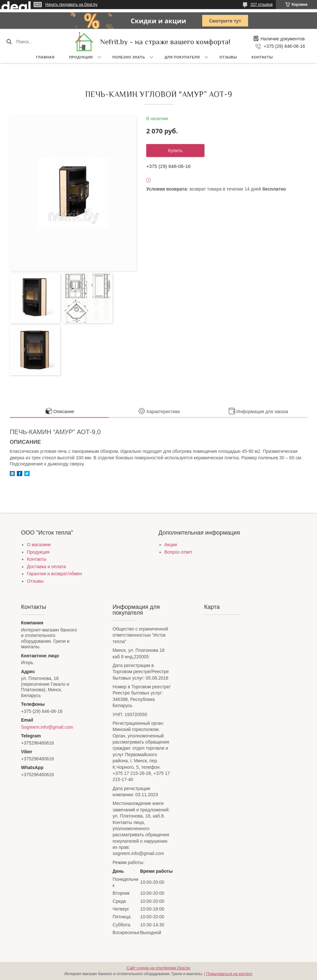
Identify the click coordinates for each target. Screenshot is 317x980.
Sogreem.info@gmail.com (47, 727)
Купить (175, 151)
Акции (171, 545)
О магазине (39, 545)
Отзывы (228, 57)
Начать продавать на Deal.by (71, 5)
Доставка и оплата (46, 567)
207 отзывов (262, 5)
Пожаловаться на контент (229, 974)
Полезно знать (129, 57)
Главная (45, 57)
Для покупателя (182, 57)
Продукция (81, 57)
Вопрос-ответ (178, 552)
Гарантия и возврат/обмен (54, 574)
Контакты (262, 57)
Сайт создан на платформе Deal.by (159, 968)
